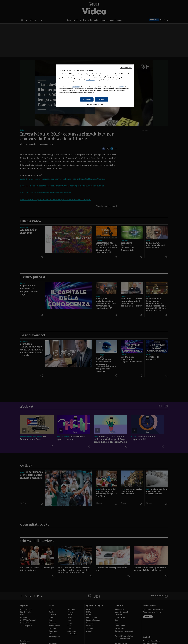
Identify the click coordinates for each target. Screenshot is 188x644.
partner (122, 87)
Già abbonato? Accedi (95, 104)
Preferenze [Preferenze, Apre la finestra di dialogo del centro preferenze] (87, 99)
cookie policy (91, 80)
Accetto (101, 99)
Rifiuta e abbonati (126, 67)
